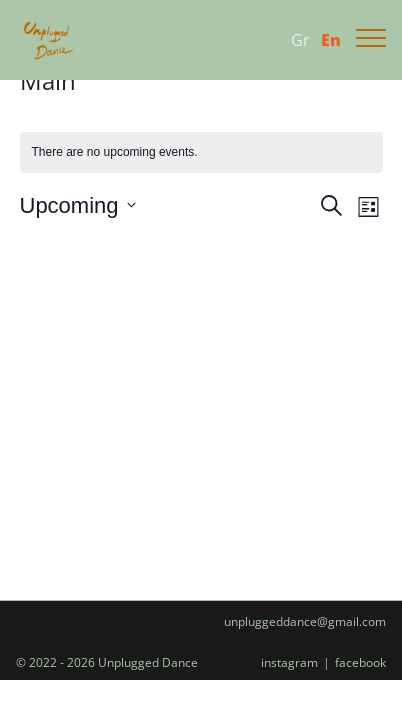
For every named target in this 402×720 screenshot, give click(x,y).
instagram (289, 663)
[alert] (201, 152)
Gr (300, 40)
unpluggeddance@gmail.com (305, 622)
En (331, 40)
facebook (360, 663)
